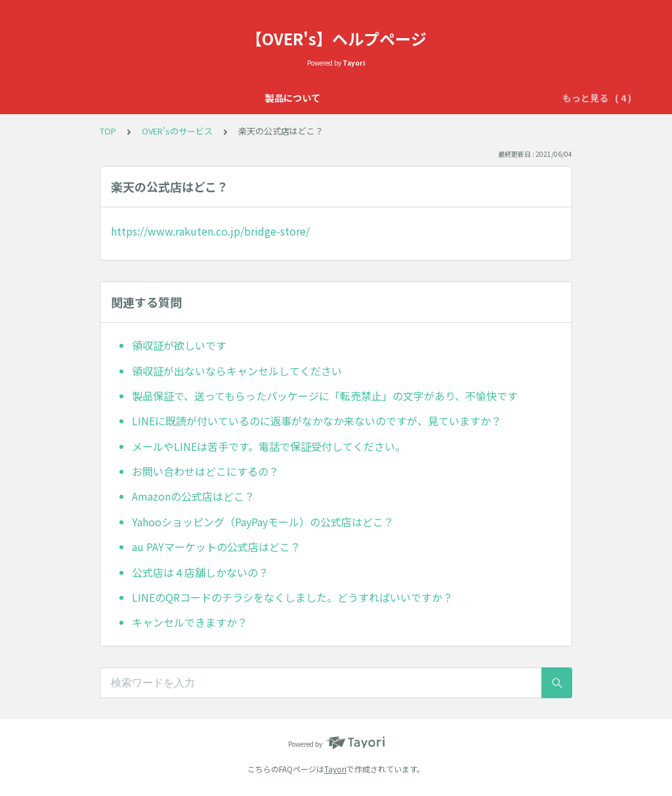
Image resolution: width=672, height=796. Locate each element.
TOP (108, 131)
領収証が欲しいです (179, 345)
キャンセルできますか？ (190, 622)
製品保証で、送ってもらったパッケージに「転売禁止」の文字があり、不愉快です (325, 396)
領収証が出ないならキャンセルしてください (237, 371)
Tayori (335, 769)
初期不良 (446, 98)
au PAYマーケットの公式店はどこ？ (216, 547)
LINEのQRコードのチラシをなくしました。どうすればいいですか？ (292, 597)
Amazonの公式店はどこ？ (193, 496)
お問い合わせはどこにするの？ (205, 471)
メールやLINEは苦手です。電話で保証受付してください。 (269, 446)
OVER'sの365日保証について (251, 98)
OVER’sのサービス (369, 98)
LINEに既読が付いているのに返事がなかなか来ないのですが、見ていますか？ (317, 421)
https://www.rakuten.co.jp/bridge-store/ (210, 231)
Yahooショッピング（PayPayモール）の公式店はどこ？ (263, 522)
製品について (144, 98)
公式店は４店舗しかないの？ (200, 572)
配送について (510, 98)
